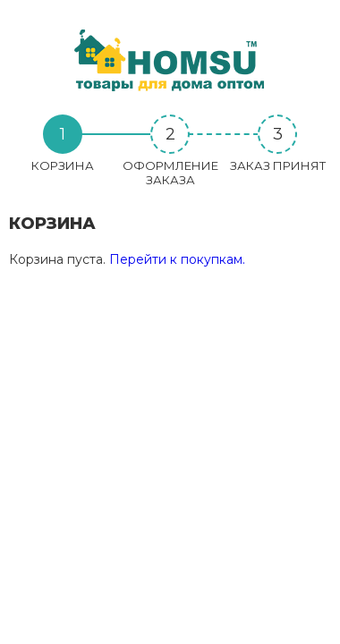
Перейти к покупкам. (177, 259)
